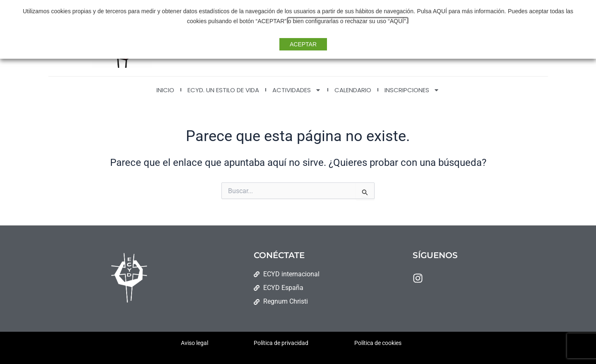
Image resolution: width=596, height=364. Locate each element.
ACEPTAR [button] (303, 44)
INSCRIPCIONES (412, 90)
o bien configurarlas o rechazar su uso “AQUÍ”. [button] (337, 21)
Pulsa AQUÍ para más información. (451, 11)
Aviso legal (195, 343)
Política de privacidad (281, 343)
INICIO (165, 90)
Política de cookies (378, 343)
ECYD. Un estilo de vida (223, 90)
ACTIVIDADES (297, 90)
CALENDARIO (353, 90)
